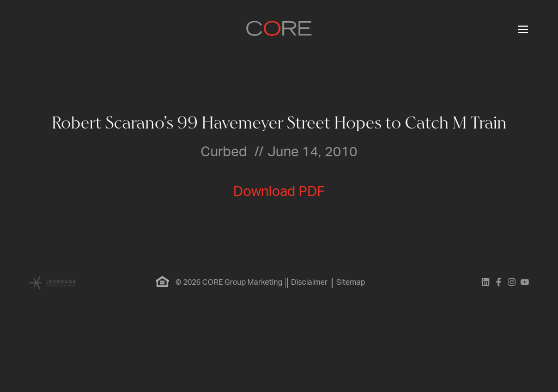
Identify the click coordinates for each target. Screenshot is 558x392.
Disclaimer (309, 283)
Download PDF (279, 192)
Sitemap (351, 283)
